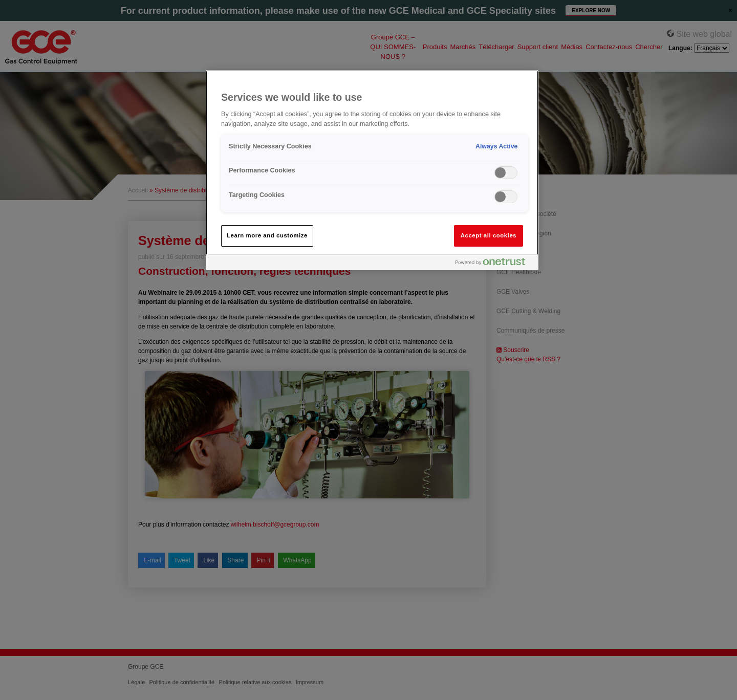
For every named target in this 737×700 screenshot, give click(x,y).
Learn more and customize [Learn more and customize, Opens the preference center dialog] (267, 235)
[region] (372, 170)
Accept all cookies (489, 235)
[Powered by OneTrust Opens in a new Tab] (494, 264)
